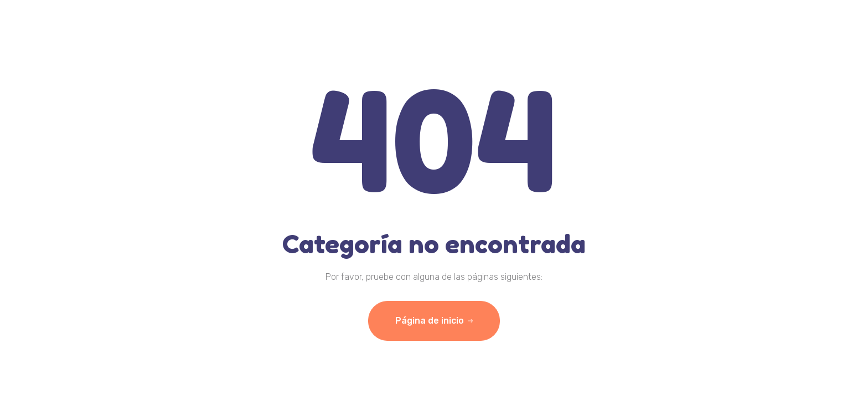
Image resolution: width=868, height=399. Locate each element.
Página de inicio (434, 321)
